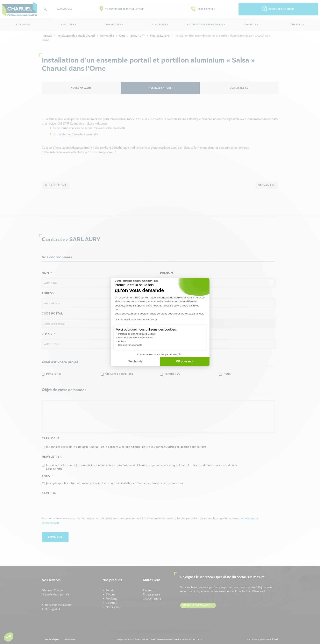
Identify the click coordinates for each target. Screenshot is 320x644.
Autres (122, 341)
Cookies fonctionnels (130, 345)
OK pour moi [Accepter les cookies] (185, 361)
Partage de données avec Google (137, 334)
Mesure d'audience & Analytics (136, 338)
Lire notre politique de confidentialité (136, 319)
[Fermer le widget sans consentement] (136, 281)
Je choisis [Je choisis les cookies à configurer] (135, 361)
